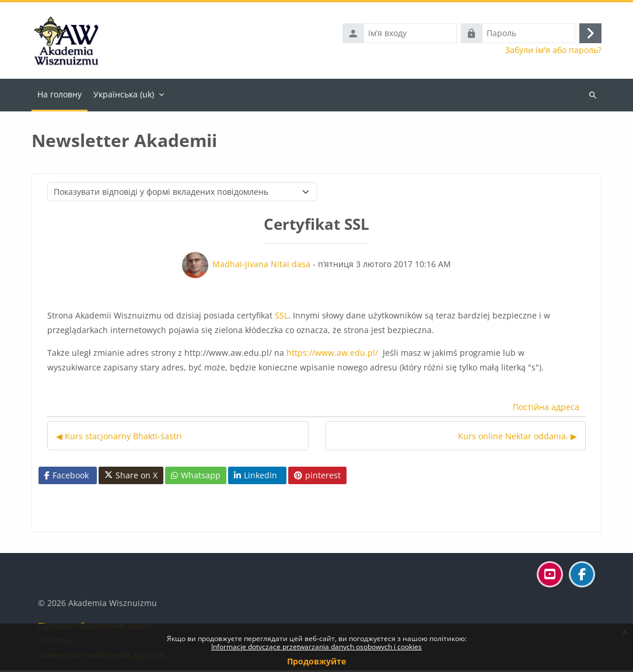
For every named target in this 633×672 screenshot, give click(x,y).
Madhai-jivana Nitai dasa (261, 266)
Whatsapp (196, 477)
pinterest (317, 477)
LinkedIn (256, 477)
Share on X (131, 477)
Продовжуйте (316, 661)
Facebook (67, 477)
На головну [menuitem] (60, 96)
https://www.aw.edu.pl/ (335, 354)
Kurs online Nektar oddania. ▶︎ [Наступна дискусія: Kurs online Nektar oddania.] (517, 438)
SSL (281, 317)
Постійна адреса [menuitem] (546, 409)
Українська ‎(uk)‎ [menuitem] (124, 96)
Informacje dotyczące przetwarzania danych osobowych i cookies (316, 647)
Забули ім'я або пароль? (553, 51)
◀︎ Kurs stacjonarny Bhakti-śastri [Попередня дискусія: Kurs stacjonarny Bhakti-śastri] (119, 438)
